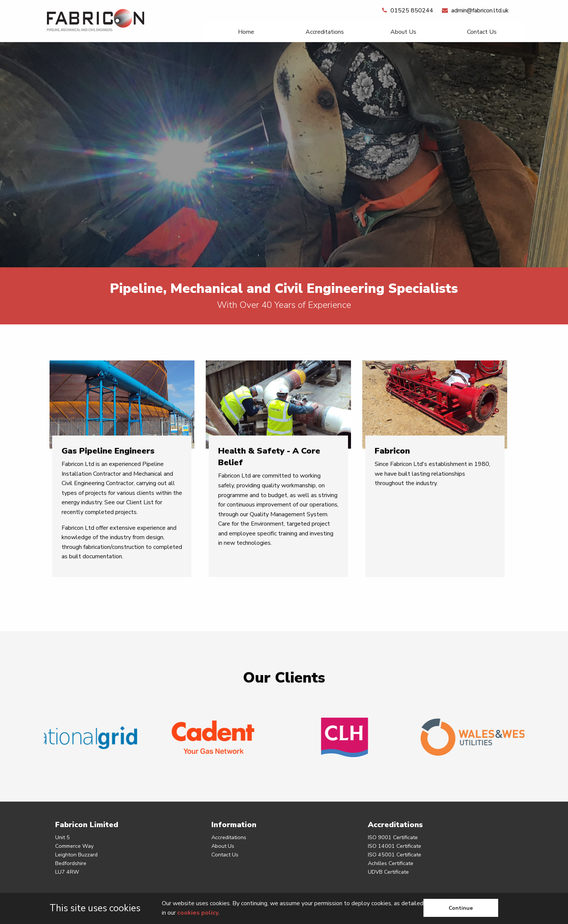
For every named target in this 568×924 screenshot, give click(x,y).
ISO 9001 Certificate (393, 837)
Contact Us (482, 32)
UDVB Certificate (388, 872)
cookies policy (198, 913)
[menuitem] (246, 32)
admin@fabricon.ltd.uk (475, 11)
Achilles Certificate (391, 863)
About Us (403, 32)
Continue (461, 908)
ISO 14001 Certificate (395, 846)
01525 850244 (408, 11)
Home (246, 32)
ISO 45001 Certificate (395, 855)
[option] (284, 155)
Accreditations (325, 32)
